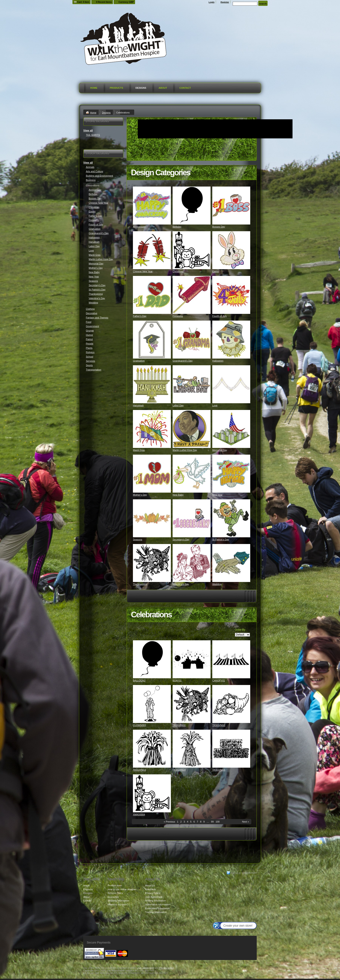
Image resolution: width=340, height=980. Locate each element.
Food (89, 322)
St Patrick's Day (221, 539)
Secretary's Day (181, 539)
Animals (90, 167)
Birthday (177, 227)
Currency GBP (126, 2)
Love (215, 405)
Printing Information (155, 901)
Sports (89, 365)
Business (91, 180)
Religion (90, 352)
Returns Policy (115, 893)
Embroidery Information (157, 908)
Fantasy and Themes (97, 318)
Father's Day (140, 316)
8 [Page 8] (201, 822)
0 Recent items (104, 2)
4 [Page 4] (188, 822)
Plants (89, 348)
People (90, 344)
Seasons (138, 539)
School (90, 357)
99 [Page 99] (212, 822)
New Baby (178, 495)
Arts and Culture (94, 171)
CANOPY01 (219, 680)
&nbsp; (152, 206)
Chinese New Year (143, 271)
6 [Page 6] (194, 822)
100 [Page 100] (217, 822)
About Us (150, 885)
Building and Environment (99, 176)
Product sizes (115, 885)
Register (225, 2)
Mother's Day (140, 495)
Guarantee (113, 897)
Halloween (218, 361)
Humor (89, 335)
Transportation (94, 370)
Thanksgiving (140, 584)
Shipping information (118, 901)
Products (116, 88)
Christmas (178, 271)
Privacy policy (166, 968)
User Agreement (154, 897)
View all (88, 131)
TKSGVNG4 (179, 770)
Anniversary (139, 227)
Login (212, 2)
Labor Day (178, 405)
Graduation (139, 361)
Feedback (150, 889)
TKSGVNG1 (179, 725)
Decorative (92, 313)
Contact (185, 88)
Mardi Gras (139, 450)
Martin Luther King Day (185, 450)
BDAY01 (177, 680)
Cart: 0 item (83, 2)
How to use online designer (122, 889)
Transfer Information (156, 912)
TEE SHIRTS (93, 135)
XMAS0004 (139, 814)
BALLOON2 (139, 680)
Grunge (90, 331)
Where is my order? (118, 905)
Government (92, 326)
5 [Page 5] (191, 822)
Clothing (90, 309)
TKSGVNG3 (139, 770)
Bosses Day (219, 227)
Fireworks (178, 316)
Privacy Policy (152, 893)
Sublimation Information (158, 905)
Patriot (89, 339)
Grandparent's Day (183, 361)
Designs (141, 88)
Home (94, 88)
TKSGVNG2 (219, 725)
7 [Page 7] (197, 822)
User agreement (145, 968)
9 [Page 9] (204, 822)
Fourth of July (220, 316)
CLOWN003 (139, 725)
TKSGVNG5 (219, 770)
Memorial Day (220, 450)
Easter (216, 271)
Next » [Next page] (245, 822)
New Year (217, 495)
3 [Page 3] (184, 822)
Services (90, 361)
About (163, 88)
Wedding (217, 584)
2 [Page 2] (181, 822)
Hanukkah (138, 405)
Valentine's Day (181, 584)
